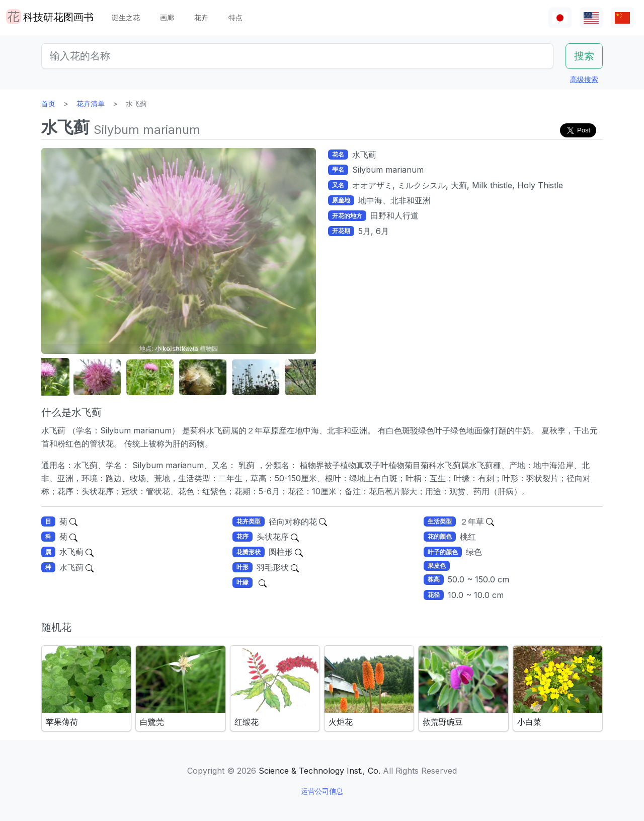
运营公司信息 (322, 791)
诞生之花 (126, 17)
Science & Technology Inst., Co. (319, 771)
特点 (235, 17)
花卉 (201, 17)
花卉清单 (91, 103)
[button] (66, 377)
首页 (48, 103)
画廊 (167, 17)
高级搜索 (584, 79)
